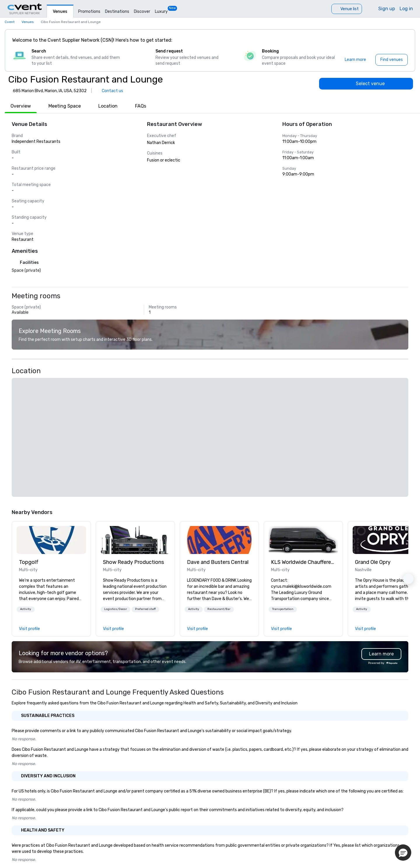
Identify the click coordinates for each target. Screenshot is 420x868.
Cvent (10, 22)
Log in (406, 9)
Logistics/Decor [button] (116, 609)
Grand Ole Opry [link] (373, 562)
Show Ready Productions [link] (133, 562)
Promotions (89, 12)
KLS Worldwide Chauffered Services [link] (303, 562)
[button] (26, 609)
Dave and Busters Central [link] (218, 562)
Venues (60, 12)
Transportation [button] (283, 609)
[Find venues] (392, 60)
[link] (51, 540)
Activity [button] (26, 609)
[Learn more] (355, 60)
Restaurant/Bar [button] (219, 609)
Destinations (117, 12)
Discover (142, 12)
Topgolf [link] (29, 562)
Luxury (161, 12)
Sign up (387, 9)
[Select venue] (366, 84)
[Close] (402, 40)
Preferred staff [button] (145, 609)
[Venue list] (347, 9)
